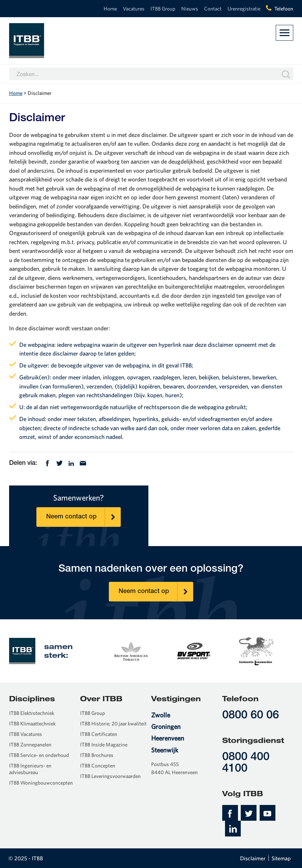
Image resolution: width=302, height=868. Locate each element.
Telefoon (284, 9)
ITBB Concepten (98, 766)
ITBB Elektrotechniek (32, 713)
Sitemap (281, 858)
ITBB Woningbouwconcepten (41, 783)
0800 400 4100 (246, 763)
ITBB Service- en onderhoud (39, 755)
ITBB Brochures (97, 755)
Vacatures (134, 9)
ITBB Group (163, 9)
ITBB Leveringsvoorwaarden (110, 776)
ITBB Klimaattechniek (32, 724)
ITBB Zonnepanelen (30, 745)
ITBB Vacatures (26, 734)
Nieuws (190, 9)
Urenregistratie (244, 9)
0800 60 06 (251, 716)
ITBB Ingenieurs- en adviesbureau (30, 769)
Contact (213, 9)
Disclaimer (253, 858)
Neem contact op (83, 517)
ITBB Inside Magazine (104, 745)
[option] (131, 650)
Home (110, 9)
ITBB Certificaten (99, 734)
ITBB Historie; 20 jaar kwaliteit (113, 724)
